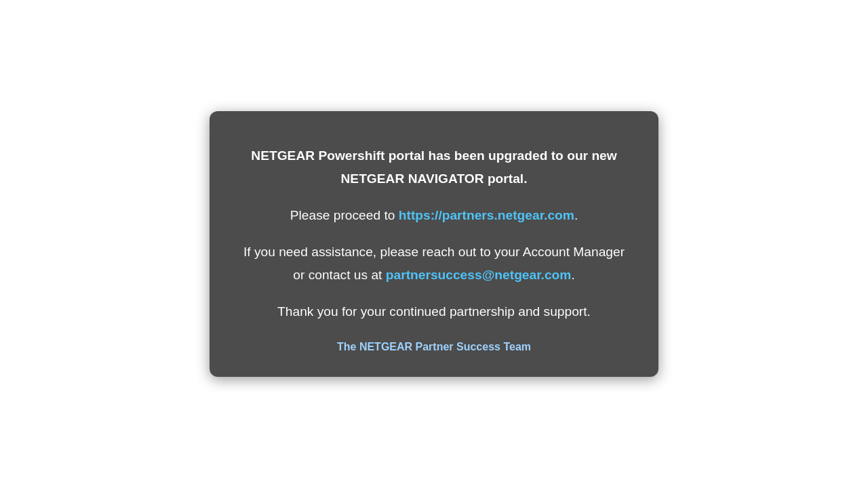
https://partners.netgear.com (487, 215)
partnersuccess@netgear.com (479, 275)
